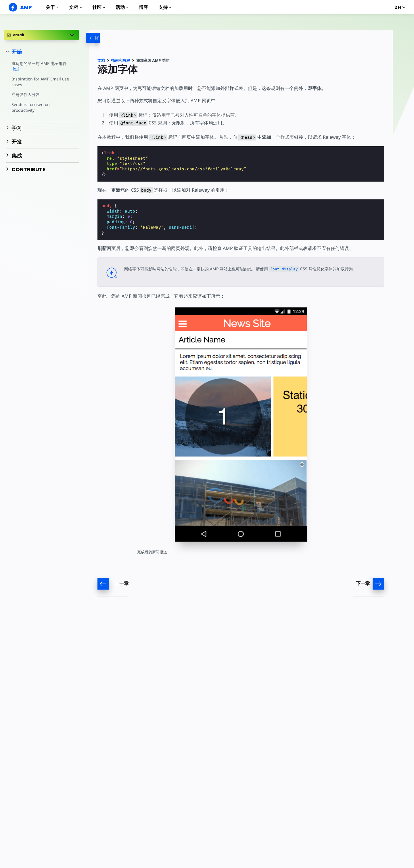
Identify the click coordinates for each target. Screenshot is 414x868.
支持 (165, 7)
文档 (75, 7)
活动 (122, 7)
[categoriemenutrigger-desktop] (99, 38)
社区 (99, 7)
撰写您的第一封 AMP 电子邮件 (39, 66)
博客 (143, 7)
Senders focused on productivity (30, 107)
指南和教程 (121, 60)
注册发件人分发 (26, 94)
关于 (52, 7)
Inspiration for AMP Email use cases (39, 82)
